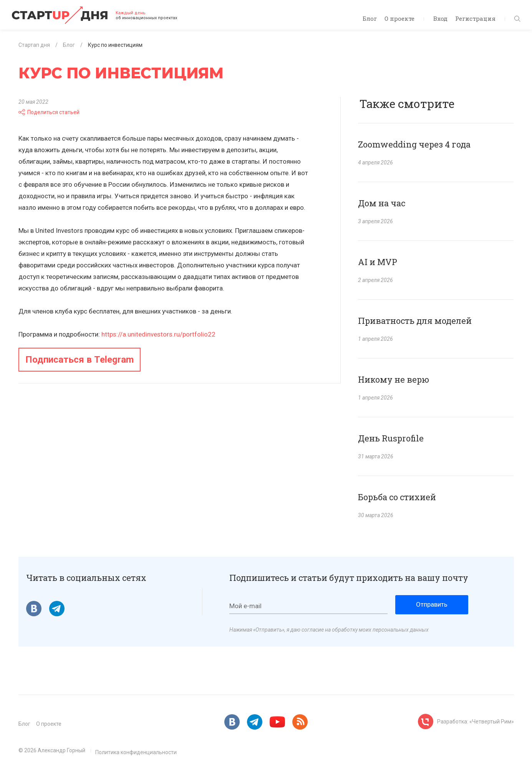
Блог (370, 18)
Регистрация (475, 18)
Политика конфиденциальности (136, 752)
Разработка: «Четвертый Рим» (476, 722)
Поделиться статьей (49, 112)
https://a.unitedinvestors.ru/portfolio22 (158, 334)
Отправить (432, 604)
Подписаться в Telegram (80, 360)
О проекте (399, 18)
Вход (440, 18)
